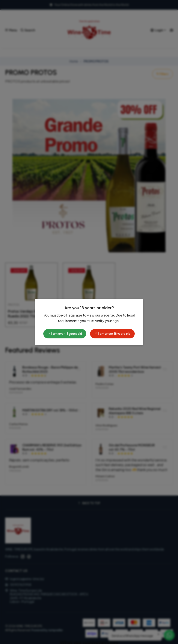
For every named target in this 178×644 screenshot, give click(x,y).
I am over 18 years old (65, 334)
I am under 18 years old (112, 334)
